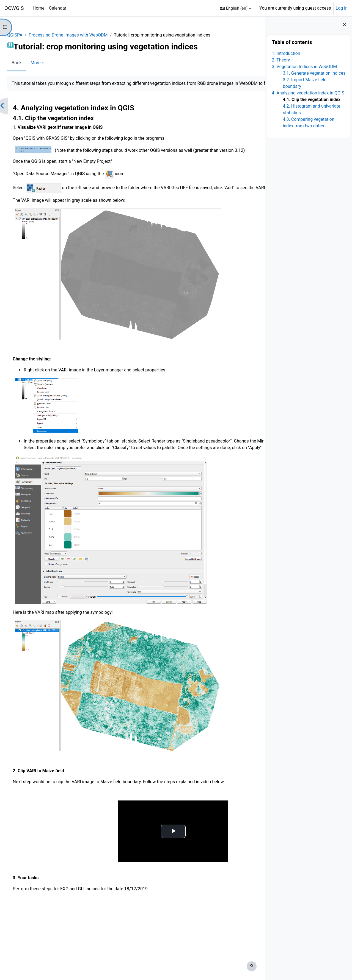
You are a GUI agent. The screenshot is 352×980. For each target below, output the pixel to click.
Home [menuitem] (39, 8)
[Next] (259, 113)
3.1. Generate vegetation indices (314, 73)
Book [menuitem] (29, 63)
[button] (236, 8)
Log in (342, 8)
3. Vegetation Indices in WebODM (304, 67)
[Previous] (15, 113)
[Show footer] (252, 966)
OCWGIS (14, 8)
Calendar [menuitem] (58, 8)
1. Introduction (286, 53)
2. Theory (281, 60)
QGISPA (27, 35)
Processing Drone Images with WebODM (80, 35)
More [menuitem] (48, 63)
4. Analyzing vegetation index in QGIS (308, 93)
